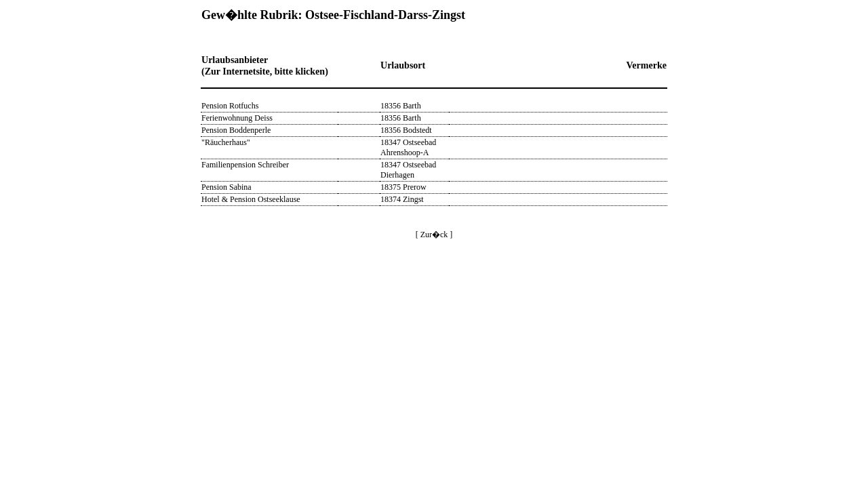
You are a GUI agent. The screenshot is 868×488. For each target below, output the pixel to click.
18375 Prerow (403, 187)
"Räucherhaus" (226, 142)
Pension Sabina (226, 187)
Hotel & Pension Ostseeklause (251, 199)
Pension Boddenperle (236, 130)
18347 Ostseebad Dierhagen (408, 170)
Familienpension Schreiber (245, 165)
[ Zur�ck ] (434, 235)
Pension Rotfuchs (230, 106)
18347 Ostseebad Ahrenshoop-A (408, 147)
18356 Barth (401, 106)
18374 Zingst (402, 199)
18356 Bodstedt (406, 130)
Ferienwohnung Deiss (237, 118)
